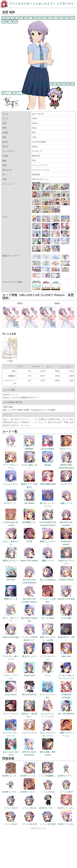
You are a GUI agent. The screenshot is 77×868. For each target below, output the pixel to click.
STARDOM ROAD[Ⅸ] (66, 695)
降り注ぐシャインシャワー (48, 503)
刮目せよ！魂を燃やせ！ (29, 714)
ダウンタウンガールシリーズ (48, 733)
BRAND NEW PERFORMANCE (66, 465)
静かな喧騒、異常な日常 (48, 752)
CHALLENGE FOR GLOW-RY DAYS (48, 522)
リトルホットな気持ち (48, 599)
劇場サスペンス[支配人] (29, 484)
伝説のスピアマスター (66, 561)
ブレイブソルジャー (11, 714)
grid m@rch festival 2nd (29, 618)
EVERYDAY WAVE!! (66, 541)
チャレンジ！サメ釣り (48, 695)
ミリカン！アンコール (11, 675)
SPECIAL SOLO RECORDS (29, 752)
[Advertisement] (39, 849)
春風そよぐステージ (48, 541)
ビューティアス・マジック (11, 733)
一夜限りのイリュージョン (66, 733)
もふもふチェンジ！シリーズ (48, 714)
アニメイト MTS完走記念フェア (29, 637)
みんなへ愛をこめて (29, 465)
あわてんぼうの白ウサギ (11, 752)
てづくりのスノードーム (11, 465)
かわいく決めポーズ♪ (11, 541)
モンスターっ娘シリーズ (11, 656)
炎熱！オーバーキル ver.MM (48, 637)
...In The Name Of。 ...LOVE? (11, 522)
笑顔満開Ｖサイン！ (29, 522)
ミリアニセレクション (48, 656)
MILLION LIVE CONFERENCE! (29, 580)
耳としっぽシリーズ (11, 618)
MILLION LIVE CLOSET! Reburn (29, 599)
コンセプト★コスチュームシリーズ (66, 675)
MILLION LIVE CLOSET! (66, 522)
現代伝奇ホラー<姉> (66, 637)
